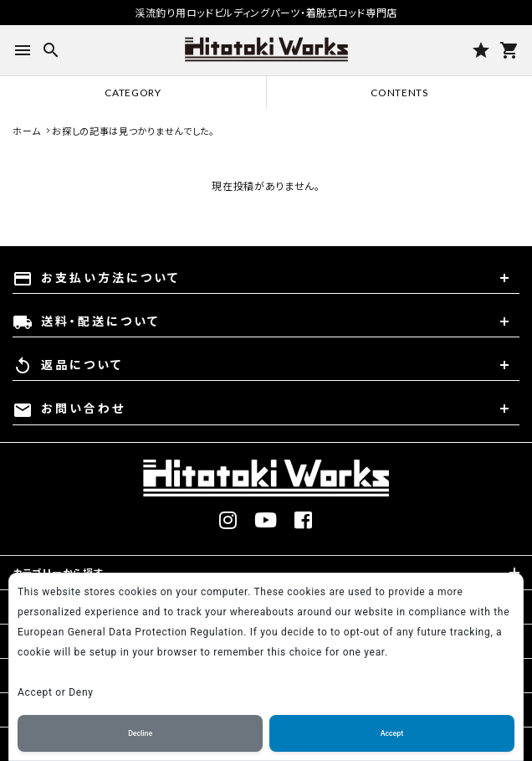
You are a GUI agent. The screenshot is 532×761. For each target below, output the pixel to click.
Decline (140, 733)
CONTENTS (399, 93)
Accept (392, 733)
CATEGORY (133, 93)
